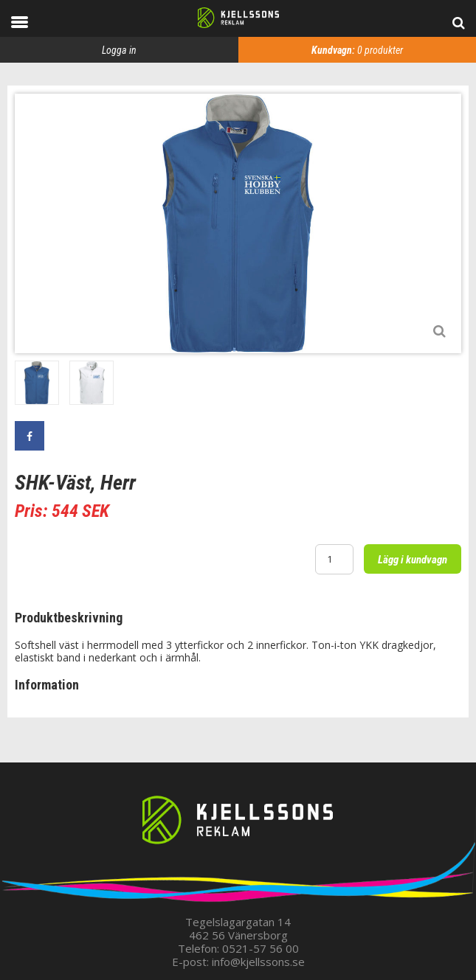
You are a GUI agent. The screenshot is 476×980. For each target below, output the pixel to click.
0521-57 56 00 (261, 948)
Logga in (119, 50)
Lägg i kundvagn (413, 560)
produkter (357, 50)
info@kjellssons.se (258, 962)
